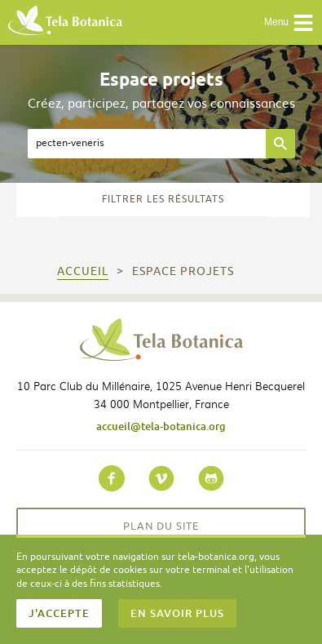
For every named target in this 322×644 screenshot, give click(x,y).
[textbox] (147, 144)
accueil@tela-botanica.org (161, 426)
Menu (289, 23)
